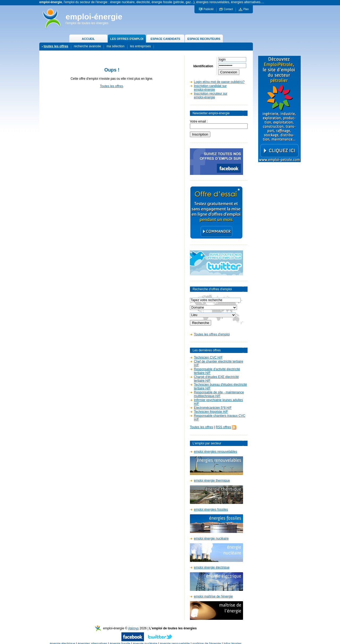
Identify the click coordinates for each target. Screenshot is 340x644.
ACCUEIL (88, 39)
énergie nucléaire (145, 638)
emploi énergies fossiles (211, 510)
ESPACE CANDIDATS (165, 39)
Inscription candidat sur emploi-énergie (210, 88)
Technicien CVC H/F (208, 357)
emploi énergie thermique (212, 481)
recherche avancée (87, 46)
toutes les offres (56, 46)
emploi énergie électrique (212, 567)
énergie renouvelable (175, 638)
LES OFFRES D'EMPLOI (127, 39)
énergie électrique (63, 638)
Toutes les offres (111, 86)
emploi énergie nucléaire (211, 538)
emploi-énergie (94, 17)
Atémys (133, 623)
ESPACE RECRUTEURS (204, 39)
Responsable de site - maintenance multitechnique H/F (219, 394)
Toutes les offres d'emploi (212, 334)
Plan (246, 9)
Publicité (209, 9)
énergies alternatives (93, 638)
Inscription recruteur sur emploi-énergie (211, 95)
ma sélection (115, 46)
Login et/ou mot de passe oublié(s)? (219, 82)
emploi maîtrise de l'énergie (213, 596)
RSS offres (223, 427)
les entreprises (141, 46)
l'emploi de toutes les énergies (87, 23)
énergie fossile (120, 638)
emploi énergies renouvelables (216, 452)
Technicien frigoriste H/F (211, 412)
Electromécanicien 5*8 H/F (213, 408)
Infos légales (233, 638)
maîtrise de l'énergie (207, 638)
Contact (228, 9)
